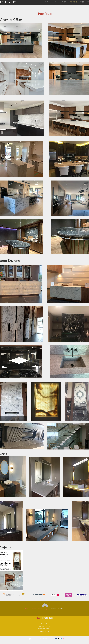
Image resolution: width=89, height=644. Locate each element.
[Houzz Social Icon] (58, 638)
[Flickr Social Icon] (63, 638)
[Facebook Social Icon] (56, 638)
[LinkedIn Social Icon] (61, 638)
